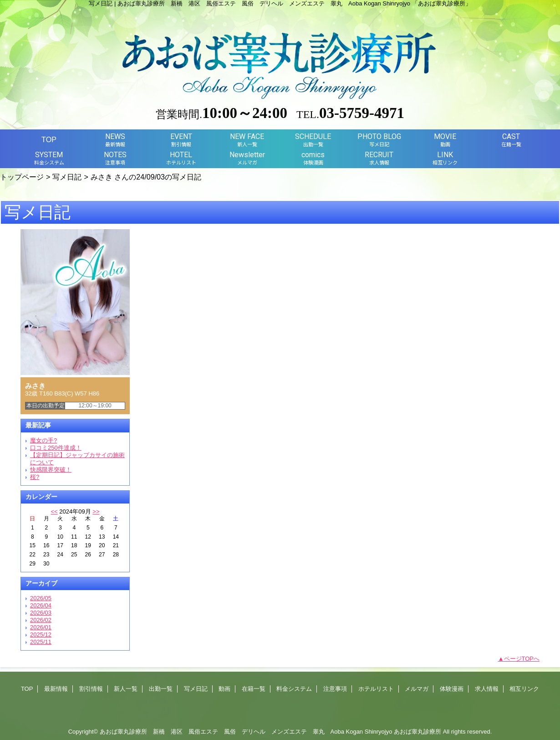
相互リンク (524, 689)
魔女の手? (43, 440)
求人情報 (487, 689)
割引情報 (91, 689)
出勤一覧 (161, 689)
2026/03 (41, 613)
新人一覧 (126, 689)
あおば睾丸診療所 (417, 732)
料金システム (294, 689)
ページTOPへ (522, 659)
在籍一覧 (254, 689)
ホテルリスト (376, 689)
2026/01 (41, 627)
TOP (49, 139)
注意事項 (335, 689)
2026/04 (41, 605)
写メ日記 (67, 177)
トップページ (22, 177)
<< (54, 511)
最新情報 (56, 689)
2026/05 (41, 598)
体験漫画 (452, 689)
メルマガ (417, 689)
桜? (35, 477)
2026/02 (41, 620)
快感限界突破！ (51, 470)
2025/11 (41, 642)
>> (96, 511)
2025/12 (41, 635)
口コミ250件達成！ (56, 448)
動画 (224, 689)
